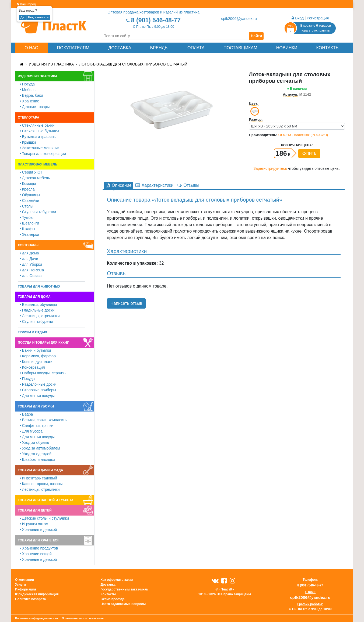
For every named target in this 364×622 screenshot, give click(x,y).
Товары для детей (35, 510)
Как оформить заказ (117, 580)
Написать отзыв (126, 303)
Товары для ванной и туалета (46, 500)
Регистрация (318, 18)
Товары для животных (39, 286)
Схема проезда (113, 599)
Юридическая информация (37, 594)
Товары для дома (34, 297)
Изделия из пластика (51, 64)
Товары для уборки (36, 406)
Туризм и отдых (32, 332)
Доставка (120, 48)
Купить (309, 153)
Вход (298, 18)
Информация (26, 589)
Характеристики (154, 185)
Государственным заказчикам (125, 589)
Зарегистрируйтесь (270, 168)
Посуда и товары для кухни (43, 343)
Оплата (196, 48)
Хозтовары (28, 245)
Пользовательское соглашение (83, 618)
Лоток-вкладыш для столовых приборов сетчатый (133, 64)
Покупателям (73, 48)
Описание (118, 185)
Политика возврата (30, 599)
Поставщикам (240, 48)
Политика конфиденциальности (36, 618)
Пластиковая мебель (38, 164)
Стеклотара (29, 118)
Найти (257, 36)
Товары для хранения (38, 540)
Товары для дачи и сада (40, 470)
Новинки (287, 48)
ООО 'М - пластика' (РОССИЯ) (303, 135)
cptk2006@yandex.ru (239, 19)
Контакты (328, 48)
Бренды (159, 48)
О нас (31, 48)
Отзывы (188, 185)
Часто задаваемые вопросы (123, 604)
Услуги (20, 585)
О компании (25, 580)
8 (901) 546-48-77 (156, 20)
